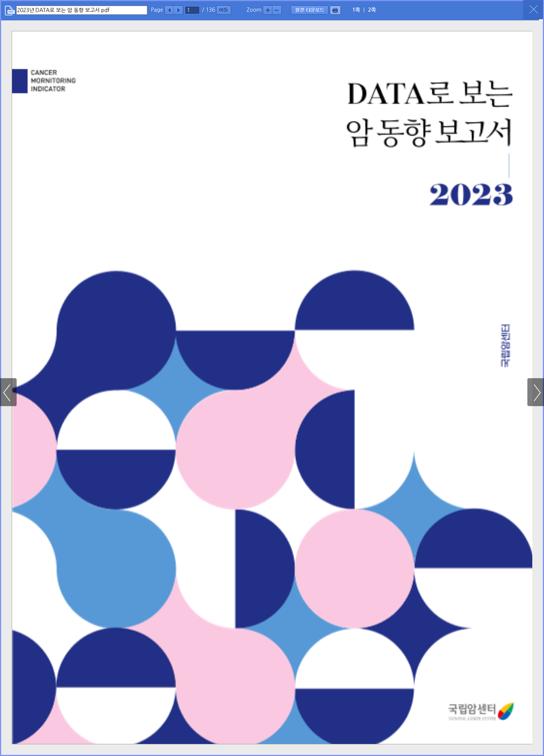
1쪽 (356, 10)
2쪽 (372, 10)
